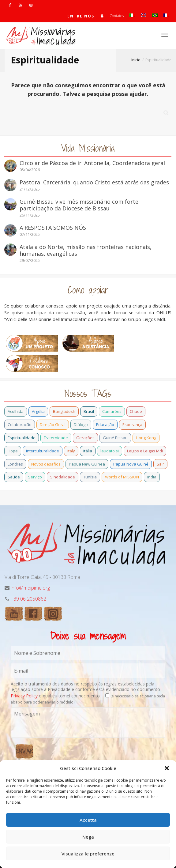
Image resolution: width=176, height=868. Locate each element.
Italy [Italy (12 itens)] (71, 451)
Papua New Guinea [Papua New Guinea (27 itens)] (87, 464)
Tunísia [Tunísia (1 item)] (90, 477)
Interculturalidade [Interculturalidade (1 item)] (43, 451)
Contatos (117, 16)
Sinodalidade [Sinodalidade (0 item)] (63, 477)
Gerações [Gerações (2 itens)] (85, 438)
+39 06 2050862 (28, 599)
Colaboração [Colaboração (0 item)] (20, 425)
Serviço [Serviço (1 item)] (35, 477)
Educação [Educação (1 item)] (105, 425)
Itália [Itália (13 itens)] (88, 451)
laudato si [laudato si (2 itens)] (110, 451)
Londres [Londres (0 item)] (15, 464)
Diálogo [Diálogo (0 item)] (81, 425)
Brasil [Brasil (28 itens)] (89, 411)
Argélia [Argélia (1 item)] (38, 411)
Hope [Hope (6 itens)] (13, 451)
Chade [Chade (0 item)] (136, 411)
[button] (167, 768)
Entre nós (81, 16)
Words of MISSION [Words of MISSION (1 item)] (122, 477)
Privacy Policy (24, 696)
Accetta (88, 820)
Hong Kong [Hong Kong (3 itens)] (146, 438)
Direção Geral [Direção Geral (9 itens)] (53, 425)
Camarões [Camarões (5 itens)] (112, 411)
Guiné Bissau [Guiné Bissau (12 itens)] (115, 438)
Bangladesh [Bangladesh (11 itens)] (64, 411)
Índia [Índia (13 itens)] (152, 477)
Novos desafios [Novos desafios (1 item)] (46, 464)
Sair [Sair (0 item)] (160, 464)
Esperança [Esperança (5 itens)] (132, 425)
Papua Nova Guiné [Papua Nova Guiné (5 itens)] (131, 464)
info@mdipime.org (30, 588)
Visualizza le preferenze (88, 854)
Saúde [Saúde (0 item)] (14, 477)
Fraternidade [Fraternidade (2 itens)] (56, 438)
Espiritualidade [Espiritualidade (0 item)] (22, 438)
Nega (88, 837)
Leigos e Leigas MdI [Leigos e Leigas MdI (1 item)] (145, 451)
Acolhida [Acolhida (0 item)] (16, 411)
